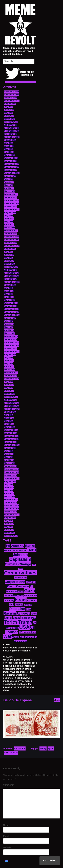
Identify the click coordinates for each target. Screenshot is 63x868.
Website (7, 847)
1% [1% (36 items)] (8, 546)
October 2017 (10, 348)
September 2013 (12, 478)
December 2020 (11, 237)
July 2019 (9, 288)
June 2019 (9, 291)
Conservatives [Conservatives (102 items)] (20, 573)
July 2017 (9, 358)
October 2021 (10, 206)
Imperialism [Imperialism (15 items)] (30, 596)
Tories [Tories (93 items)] (11, 622)
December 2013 (11, 469)
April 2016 (9, 391)
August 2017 (10, 355)
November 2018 (12, 312)
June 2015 (9, 418)
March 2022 (9, 191)
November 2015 (12, 406)
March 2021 (9, 228)
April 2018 (9, 330)
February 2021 (11, 231)
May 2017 (8, 364)
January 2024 (10, 125)
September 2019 (12, 282)
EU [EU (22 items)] (32, 586)
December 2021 (11, 200)
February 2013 (11, 500)
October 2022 (10, 170)
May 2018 (8, 327)
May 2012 (8, 527)
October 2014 (10, 442)
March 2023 (9, 155)
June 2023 (9, 146)
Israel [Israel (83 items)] (21, 600)
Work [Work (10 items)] (25, 641)
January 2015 (10, 433)
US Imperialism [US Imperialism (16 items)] (27, 632)
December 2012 (11, 506)
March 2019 (9, 300)
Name (7, 825)
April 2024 (9, 116)
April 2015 (9, 424)
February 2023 (11, 158)
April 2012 (9, 530)
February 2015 (11, 430)
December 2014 (11, 436)
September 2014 (12, 445)
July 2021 (9, 216)
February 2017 (11, 373)
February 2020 (11, 267)
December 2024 (11, 92)
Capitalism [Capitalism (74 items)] (20, 559)
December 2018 (11, 309)
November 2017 (12, 345)
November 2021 (12, 203)
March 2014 (9, 463)
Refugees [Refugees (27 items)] (23, 614)
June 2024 (9, 110)
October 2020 (10, 243)
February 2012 (11, 536)
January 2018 (10, 339)
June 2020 (9, 255)
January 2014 (10, 466)
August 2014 (10, 448)
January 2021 (10, 234)
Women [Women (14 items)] (18, 641)
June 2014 (9, 454)
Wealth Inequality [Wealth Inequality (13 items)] (29, 637)
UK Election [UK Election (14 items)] (12, 628)
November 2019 (12, 276)
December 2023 (11, 128)
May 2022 (8, 185)
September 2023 (12, 137)
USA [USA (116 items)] (24, 627)
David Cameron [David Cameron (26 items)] (18, 586)
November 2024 (12, 95)
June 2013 (9, 487)
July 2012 (9, 521)
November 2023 (12, 131)
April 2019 (9, 297)
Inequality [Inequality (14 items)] (9, 601)
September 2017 (12, 351)
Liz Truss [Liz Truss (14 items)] (32, 601)
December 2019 (11, 273)
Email (7, 836)
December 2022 (11, 164)
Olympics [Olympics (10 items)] (28, 605)
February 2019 (11, 303)
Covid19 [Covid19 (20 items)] (31, 582)
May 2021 (8, 222)
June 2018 (9, 324)
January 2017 (10, 376)
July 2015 (9, 415)
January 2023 (10, 161)
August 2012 (10, 518)
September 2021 (12, 209)
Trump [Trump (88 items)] (25, 622)
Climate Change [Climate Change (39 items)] (18, 564)
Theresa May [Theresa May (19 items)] (28, 618)
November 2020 (12, 240)
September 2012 (12, 515)
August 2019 (10, 285)
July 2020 (9, 252)
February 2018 (11, 336)
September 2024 (12, 101)
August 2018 (10, 318)
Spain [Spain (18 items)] (16, 618)
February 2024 (11, 122)
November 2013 (12, 472)
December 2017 (11, 342)
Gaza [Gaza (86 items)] (30, 591)
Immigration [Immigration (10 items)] (18, 596)
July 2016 (9, 382)
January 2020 (10, 270)
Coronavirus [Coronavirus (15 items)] (20, 578)
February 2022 (11, 194)
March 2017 (9, 370)
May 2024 (8, 113)
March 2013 (9, 497)
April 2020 (9, 261)
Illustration (20, 748)
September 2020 (12, 246)
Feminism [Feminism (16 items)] (11, 591)
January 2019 (10, 306)
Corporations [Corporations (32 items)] (15, 582)
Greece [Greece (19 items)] (8, 595)
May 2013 (8, 490)
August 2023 (10, 140)
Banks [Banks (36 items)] (30, 546)
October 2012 (10, 512)
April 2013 (9, 494)
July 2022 (9, 179)
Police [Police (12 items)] (28, 609)
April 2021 (9, 225)
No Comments (11, 753)
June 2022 (9, 182)
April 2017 (9, 367)
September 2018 (12, 315)
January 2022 (10, 197)
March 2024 (9, 119)
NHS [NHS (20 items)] (12, 605)
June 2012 (9, 524)
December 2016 (11, 379)
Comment (9, 785)
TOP (7, 861)
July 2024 (9, 107)
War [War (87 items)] (8, 636)
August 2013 (10, 481)
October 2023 (10, 134)
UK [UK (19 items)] (35, 623)
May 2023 (8, 149)
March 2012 (9, 533)
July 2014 (9, 451)
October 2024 (10, 98)
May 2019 (8, 294)
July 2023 (9, 143)
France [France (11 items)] (20, 592)
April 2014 (9, 460)
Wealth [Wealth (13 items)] (16, 637)
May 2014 (8, 457)
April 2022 (9, 188)
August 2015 (10, 412)
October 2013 (10, 475)
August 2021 (10, 213)
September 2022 (12, 173)
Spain (50, 748)
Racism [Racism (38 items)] (10, 613)
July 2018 (9, 321)
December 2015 (11, 403)
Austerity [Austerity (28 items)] (18, 546)
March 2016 (9, 394)
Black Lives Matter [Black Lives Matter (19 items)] (16, 550)
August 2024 (10, 104)
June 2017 (9, 361)
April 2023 (9, 152)
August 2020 (10, 249)
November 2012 (12, 509)
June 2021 (9, 219)
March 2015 (9, 427)
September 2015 (12, 409)
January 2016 (10, 400)
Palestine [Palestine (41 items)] (17, 609)
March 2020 (9, 264)
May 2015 (8, 421)
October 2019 (10, 279)
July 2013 (9, 484)
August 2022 (10, 176)
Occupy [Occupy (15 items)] (19, 605)
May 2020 (8, 258)
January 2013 (10, 503)
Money (43, 748)
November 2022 (12, 167)
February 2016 (11, 397)
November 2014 (12, 439)
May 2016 (8, 388)
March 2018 (9, 333)
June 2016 (9, 385)
